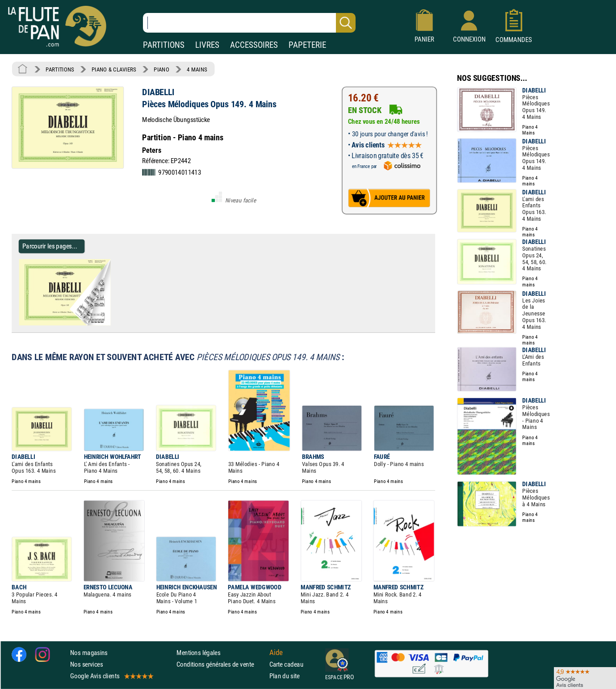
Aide (276, 652)
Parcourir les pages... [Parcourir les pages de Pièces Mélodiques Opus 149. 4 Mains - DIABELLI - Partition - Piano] (50, 246)
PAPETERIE (307, 45)
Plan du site (285, 676)
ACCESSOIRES (254, 45)
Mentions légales (198, 653)
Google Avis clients (111, 676)
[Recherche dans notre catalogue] (249, 23)
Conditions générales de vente (221, 664)
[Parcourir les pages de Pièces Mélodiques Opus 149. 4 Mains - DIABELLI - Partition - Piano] (107, 323)
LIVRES (207, 45)
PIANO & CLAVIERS (114, 69)
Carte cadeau (286, 664)
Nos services (86, 664)
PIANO (161, 69)
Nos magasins (89, 653)
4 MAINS (197, 69)
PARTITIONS (164, 45)
